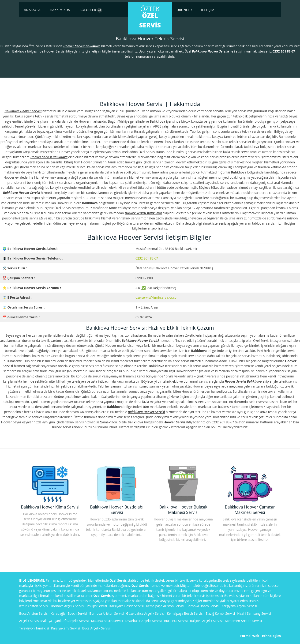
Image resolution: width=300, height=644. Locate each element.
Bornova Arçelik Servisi (68, 606)
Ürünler (184, 10)
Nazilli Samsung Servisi (254, 613)
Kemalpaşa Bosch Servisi (185, 613)
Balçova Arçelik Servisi (206, 621)
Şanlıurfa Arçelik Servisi (71, 621)
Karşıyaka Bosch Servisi (126, 606)
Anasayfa (32, 10)
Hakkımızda (60, 10)
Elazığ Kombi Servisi (220, 613)
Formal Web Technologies (261, 636)
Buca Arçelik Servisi (96, 628)
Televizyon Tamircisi (34, 628)
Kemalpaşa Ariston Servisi (165, 606)
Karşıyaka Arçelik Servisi (239, 606)
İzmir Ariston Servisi (34, 606)
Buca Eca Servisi (176, 621)
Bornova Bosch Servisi (203, 606)
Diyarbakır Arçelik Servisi (144, 621)
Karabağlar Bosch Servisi (69, 613)
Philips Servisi (97, 606)
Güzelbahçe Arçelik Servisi (145, 613)
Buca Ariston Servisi (34, 613)
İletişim (208, 10)
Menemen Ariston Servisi (244, 621)
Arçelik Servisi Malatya (36, 621)
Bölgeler (91, 10)
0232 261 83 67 (147, 258)
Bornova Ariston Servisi (107, 613)
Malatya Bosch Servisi (107, 621)
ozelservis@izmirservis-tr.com (157, 297)
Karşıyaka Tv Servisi (66, 628)
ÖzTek (150, 17)
